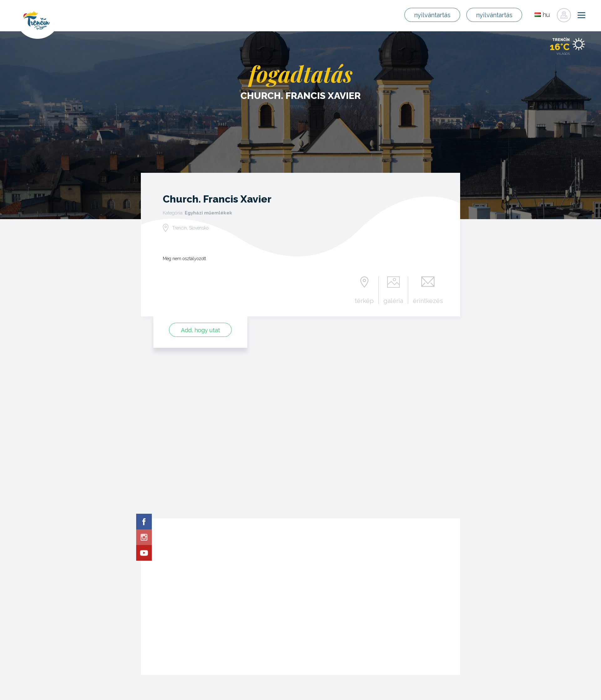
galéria (393, 301)
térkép (364, 301)
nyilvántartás (432, 15)
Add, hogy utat (200, 330)
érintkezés (428, 301)
